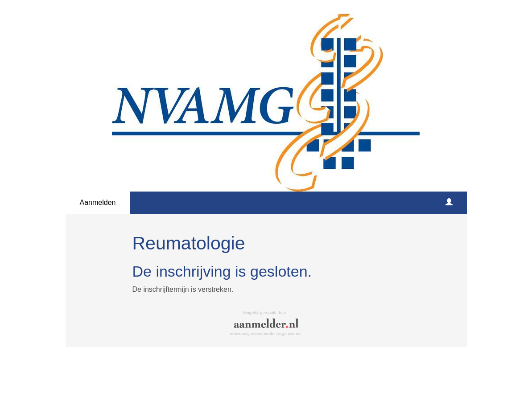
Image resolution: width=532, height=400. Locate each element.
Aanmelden (98, 202)
